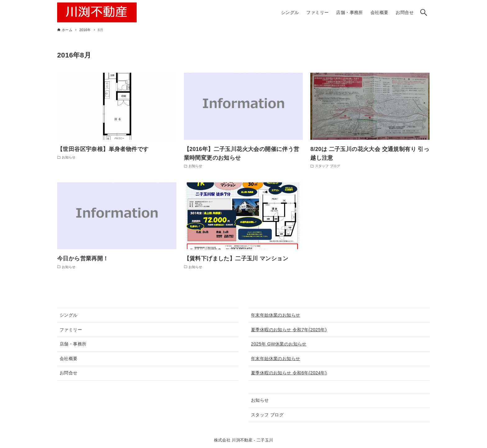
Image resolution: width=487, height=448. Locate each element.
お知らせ (260, 400)
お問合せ (69, 373)
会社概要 (69, 359)
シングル (69, 315)
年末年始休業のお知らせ (275, 315)
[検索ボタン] (424, 12)
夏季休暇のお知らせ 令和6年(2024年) (289, 373)
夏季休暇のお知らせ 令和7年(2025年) (289, 330)
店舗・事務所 (73, 344)
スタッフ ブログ (267, 415)
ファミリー (71, 330)
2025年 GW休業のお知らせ (279, 344)
